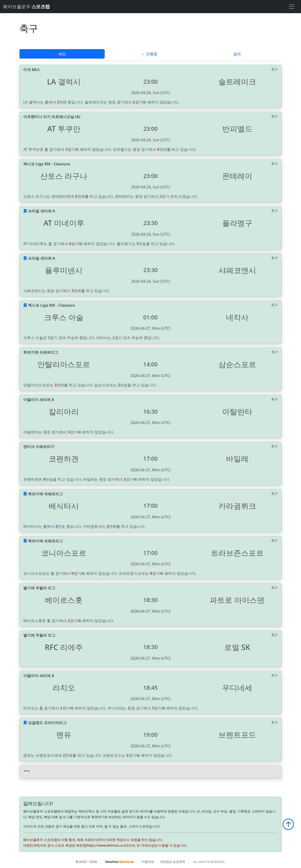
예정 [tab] (62, 54)
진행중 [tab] (149, 54)
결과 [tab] (237, 54)
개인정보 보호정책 (173, 862)
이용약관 (148, 862)
